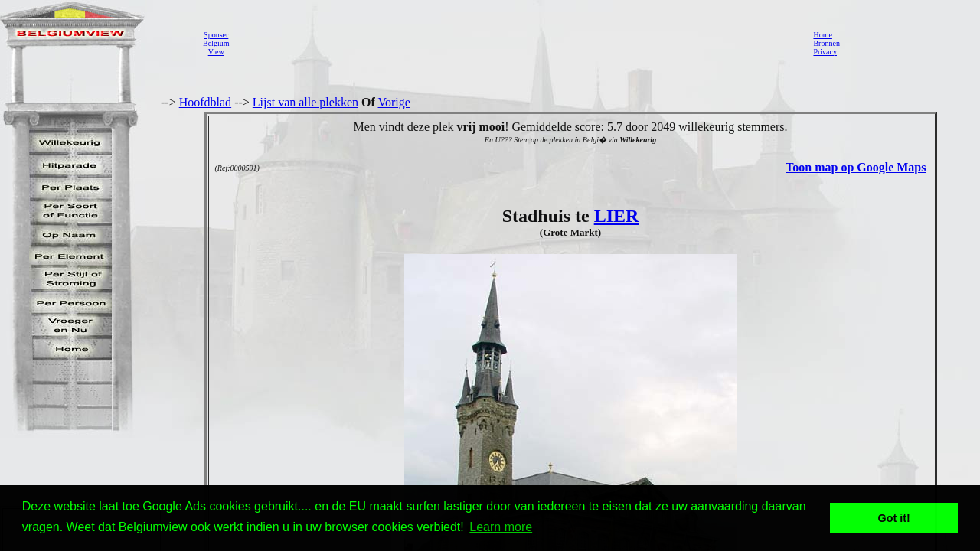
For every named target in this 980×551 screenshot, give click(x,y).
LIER (617, 216)
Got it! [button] (894, 518)
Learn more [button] (501, 527)
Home (822, 35)
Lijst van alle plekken (305, 102)
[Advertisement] (517, 43)
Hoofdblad (205, 102)
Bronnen (826, 43)
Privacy (825, 52)
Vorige (394, 102)
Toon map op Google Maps (856, 167)
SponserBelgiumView (216, 43)
